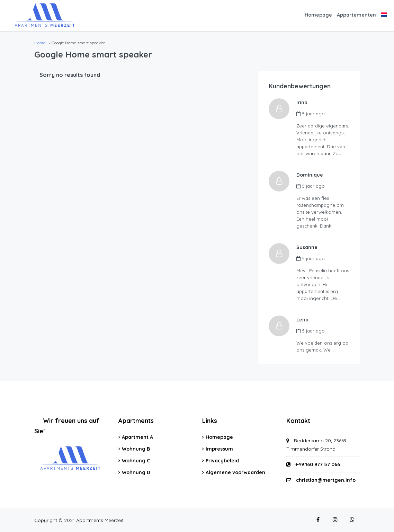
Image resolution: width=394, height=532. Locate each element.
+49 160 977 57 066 (313, 464)
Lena (302, 320)
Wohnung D (136, 472)
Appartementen (356, 15)
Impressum (219, 449)
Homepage (318, 15)
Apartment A (137, 437)
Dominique (310, 175)
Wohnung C (136, 461)
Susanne (307, 247)
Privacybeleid (222, 461)
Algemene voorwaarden (235, 472)
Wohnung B (136, 449)
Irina (302, 103)
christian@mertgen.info (326, 480)
